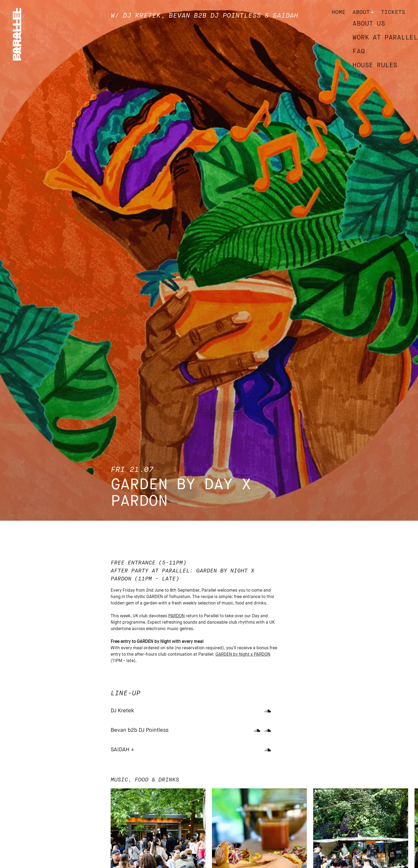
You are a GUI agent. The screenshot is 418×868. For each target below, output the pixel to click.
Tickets (393, 12)
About (361, 12)
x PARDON (260, 655)
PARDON (176, 616)
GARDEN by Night (233, 655)
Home (339, 12)
